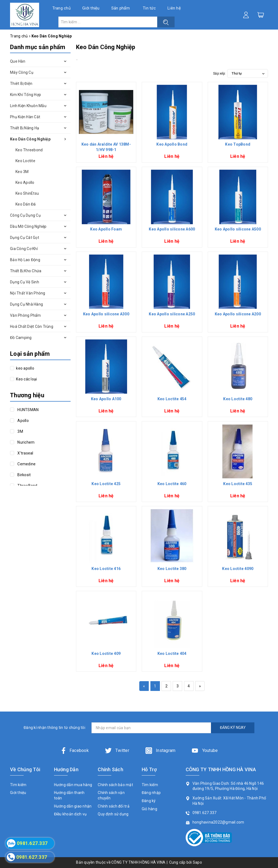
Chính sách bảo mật (115, 785)
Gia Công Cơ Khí (24, 249)
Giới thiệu (91, 8)
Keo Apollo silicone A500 (238, 229)
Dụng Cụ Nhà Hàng (26, 304)
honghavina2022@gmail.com (218, 822)
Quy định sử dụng (113, 814)
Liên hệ (174, 8)
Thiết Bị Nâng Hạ (25, 128)
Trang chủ (61, 8)
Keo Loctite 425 (106, 484)
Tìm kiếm (18, 785)
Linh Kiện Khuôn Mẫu (28, 106)
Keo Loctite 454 (172, 399)
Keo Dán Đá (26, 204)
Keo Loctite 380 (172, 569)
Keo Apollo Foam (106, 229)
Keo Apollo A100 (106, 399)
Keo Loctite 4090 (238, 569)
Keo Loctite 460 (172, 484)
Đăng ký (149, 801)
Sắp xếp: (219, 73)
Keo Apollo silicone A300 (106, 314)
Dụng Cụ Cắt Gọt (25, 238)
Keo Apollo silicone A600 (172, 229)
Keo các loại (26, 379)
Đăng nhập (151, 793)
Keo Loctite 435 (238, 484)
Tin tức (149, 8)
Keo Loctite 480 (238, 399)
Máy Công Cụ (22, 72)
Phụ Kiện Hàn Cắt (25, 117)
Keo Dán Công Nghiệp (30, 139)
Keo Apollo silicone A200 (238, 314)
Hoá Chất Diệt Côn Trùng (32, 326)
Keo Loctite (25, 161)
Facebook (75, 750)
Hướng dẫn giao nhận (73, 806)
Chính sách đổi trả (114, 806)
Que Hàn (18, 61)
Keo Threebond (29, 150)
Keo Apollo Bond (172, 144)
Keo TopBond (238, 144)
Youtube (205, 750)
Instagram (161, 750)
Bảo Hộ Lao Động (25, 260)
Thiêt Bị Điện (21, 84)
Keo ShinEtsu (27, 193)
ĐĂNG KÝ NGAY (233, 728)
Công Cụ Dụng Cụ (25, 215)
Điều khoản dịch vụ (70, 814)
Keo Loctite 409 (106, 654)
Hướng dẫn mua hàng (73, 785)
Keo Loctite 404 (172, 654)
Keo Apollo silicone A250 (172, 314)
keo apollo (25, 368)
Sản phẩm (121, 8)
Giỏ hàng (149, 809)
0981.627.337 (205, 813)
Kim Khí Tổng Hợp (26, 95)
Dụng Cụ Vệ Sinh (25, 282)
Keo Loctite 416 (106, 569)
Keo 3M (22, 172)
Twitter (117, 750)
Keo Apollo (25, 182)
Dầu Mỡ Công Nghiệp (28, 226)
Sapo (197, 862)
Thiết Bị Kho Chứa (26, 271)
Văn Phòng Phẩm (26, 315)
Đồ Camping (21, 338)
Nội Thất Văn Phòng (28, 293)
